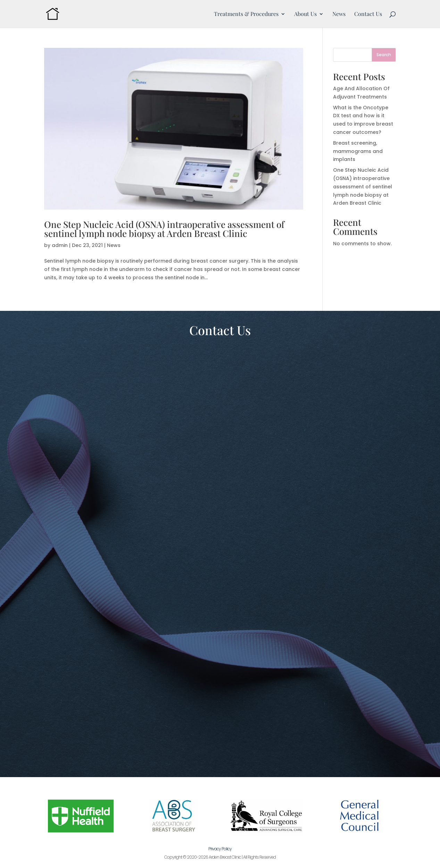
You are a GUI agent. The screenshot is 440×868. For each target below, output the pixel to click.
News (339, 14)
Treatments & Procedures (246, 14)
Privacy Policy (220, 849)
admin (60, 245)
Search (384, 55)
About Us (305, 14)
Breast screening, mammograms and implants (358, 151)
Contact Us (368, 14)
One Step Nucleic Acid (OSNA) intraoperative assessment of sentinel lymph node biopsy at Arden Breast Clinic (164, 229)
